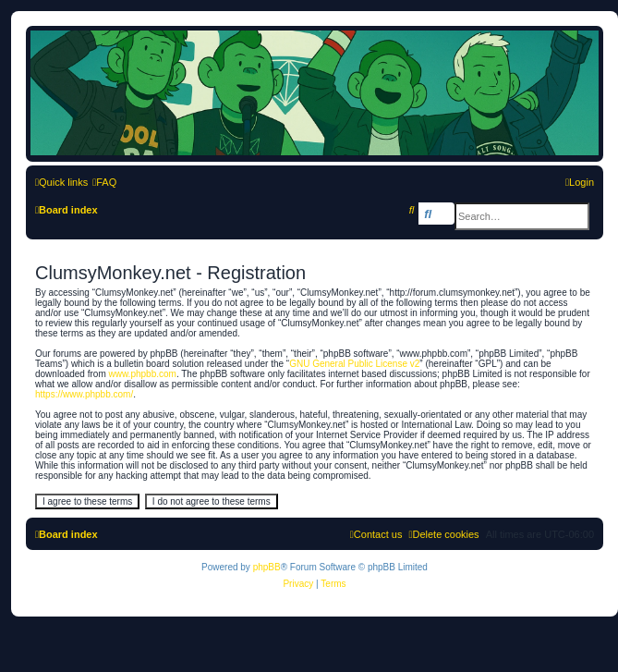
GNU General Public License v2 (354, 364)
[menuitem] (104, 182)
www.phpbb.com (143, 374)
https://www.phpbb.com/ (84, 394)
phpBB (267, 567)
